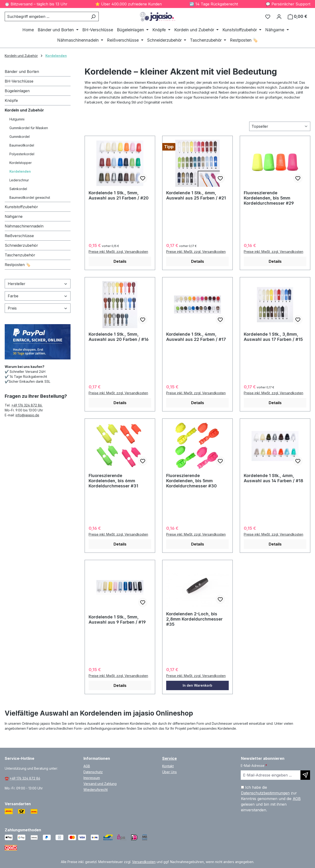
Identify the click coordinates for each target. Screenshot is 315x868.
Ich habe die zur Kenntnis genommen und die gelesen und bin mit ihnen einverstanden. (271, 799)
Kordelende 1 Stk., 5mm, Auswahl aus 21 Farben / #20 (119, 195)
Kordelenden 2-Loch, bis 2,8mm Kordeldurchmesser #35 (194, 619)
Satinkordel (18, 189)
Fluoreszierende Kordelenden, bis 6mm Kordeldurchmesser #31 (113, 481)
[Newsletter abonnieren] (305, 775)
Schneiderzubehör (21, 245)
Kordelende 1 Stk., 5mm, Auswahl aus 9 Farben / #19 (117, 619)
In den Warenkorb (197, 685)
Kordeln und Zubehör (24, 110)
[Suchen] (93, 16)
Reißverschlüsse (19, 236)
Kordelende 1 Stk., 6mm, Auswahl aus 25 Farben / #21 (196, 195)
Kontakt (168, 766)
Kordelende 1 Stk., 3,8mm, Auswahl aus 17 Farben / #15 (273, 337)
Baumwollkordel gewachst (30, 197)
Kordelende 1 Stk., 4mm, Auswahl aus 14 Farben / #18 (274, 478)
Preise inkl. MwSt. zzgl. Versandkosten (118, 252)
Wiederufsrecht (96, 790)
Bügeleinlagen (17, 91)
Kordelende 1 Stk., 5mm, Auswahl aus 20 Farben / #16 (119, 337)
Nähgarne (14, 216)
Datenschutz (93, 772)
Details (120, 261)
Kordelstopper (21, 163)
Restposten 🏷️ (18, 265)
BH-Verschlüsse (19, 81)
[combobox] (46, 16)
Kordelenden (20, 171)
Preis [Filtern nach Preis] (38, 308)
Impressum (92, 778)
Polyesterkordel (22, 154)
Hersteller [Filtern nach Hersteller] (38, 284)
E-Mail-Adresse (254, 766)
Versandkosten (144, 862)
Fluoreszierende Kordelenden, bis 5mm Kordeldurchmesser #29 (269, 198)
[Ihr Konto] (279, 16)
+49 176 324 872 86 (27, 405)
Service (169, 758)
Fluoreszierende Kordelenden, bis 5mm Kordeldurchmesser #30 (191, 481)
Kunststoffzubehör (21, 207)
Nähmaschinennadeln (24, 226)
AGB (87, 766)
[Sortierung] (280, 126)
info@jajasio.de (27, 415)
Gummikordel (20, 137)
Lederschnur (19, 180)
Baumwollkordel (22, 145)
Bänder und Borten (22, 72)
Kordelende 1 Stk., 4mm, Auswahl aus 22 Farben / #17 (196, 337)
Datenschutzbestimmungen (265, 793)
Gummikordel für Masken (29, 128)
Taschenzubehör (20, 255)
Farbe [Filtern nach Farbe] (38, 296)
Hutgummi (17, 119)
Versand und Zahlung (100, 784)
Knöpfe (11, 100)
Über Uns (169, 772)
